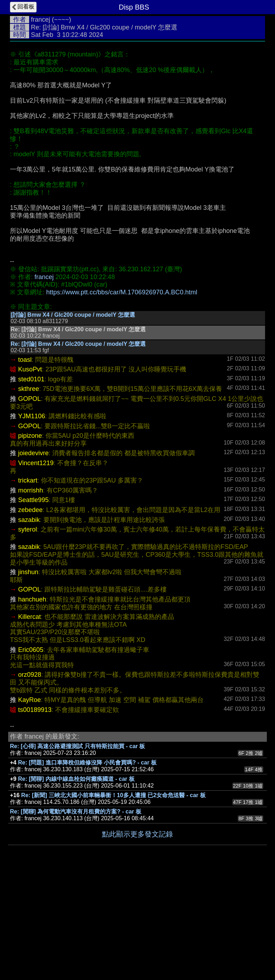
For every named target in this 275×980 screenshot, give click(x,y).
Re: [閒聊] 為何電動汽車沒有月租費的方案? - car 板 (76, 918)
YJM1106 (32, 523)
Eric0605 (31, 756)
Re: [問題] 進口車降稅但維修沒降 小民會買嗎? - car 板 (87, 869)
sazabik (29, 626)
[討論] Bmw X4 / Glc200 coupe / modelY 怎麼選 (73, 421)
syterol (28, 636)
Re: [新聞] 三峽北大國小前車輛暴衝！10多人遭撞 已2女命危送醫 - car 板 (114, 902)
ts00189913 (35, 816)
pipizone (30, 542)
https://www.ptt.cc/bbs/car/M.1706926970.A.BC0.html (122, 292)
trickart (28, 587)
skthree (29, 495)
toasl (25, 466)
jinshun (28, 679)
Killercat (29, 723)
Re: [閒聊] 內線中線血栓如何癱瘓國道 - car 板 (76, 885)
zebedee (30, 616)
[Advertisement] (137, 353)
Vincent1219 (36, 570)
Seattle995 (33, 606)
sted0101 (31, 486)
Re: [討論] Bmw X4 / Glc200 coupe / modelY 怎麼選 (78, 450)
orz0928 (30, 781)
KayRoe (29, 806)
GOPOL (29, 505)
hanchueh (32, 706)
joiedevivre (33, 560)
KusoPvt (30, 476)
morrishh (31, 597)
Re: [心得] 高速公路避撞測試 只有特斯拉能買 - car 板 (77, 853)
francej (41, 20)
